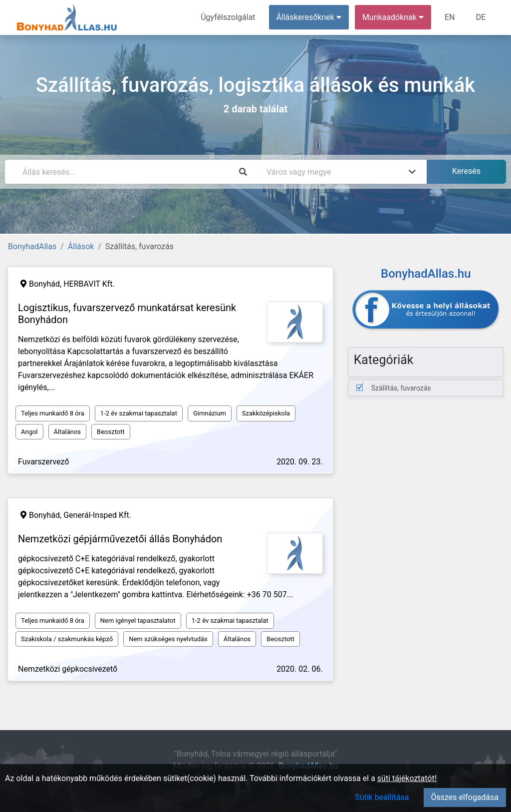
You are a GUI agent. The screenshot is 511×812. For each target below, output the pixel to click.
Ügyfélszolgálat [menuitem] (228, 17)
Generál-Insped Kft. (97, 515)
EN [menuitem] (450, 17)
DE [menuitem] (481, 17)
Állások (81, 246)
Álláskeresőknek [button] (309, 17)
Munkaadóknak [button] (393, 17)
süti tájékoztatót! (407, 778)
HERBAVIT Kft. (89, 284)
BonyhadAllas (32, 246)
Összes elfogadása (465, 797)
